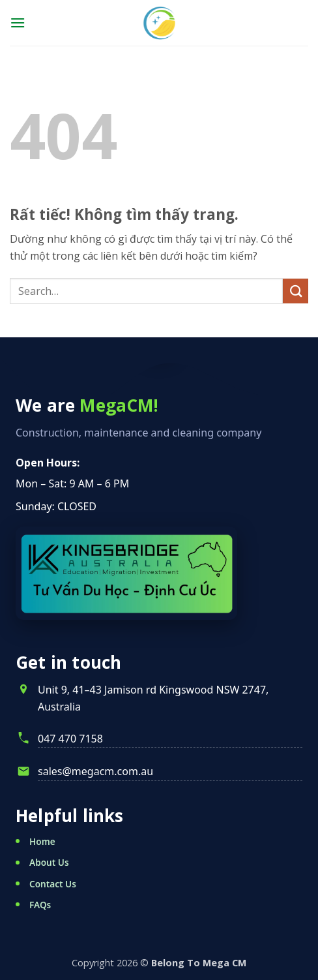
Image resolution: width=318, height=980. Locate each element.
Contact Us (53, 884)
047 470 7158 (70, 739)
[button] (18, 23)
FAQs (40, 905)
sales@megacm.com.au (95, 771)
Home (42, 841)
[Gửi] (296, 291)
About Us (49, 862)
